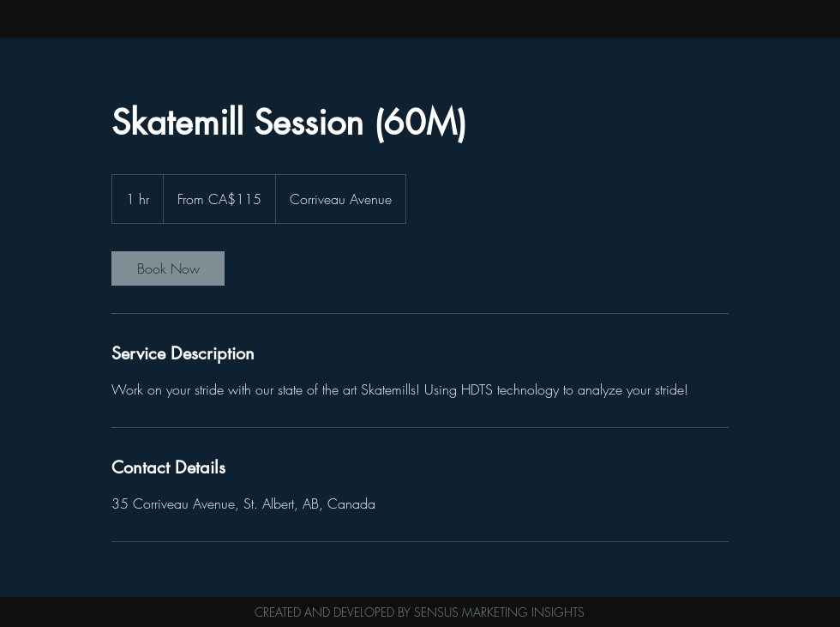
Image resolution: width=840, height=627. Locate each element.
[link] (168, 268)
